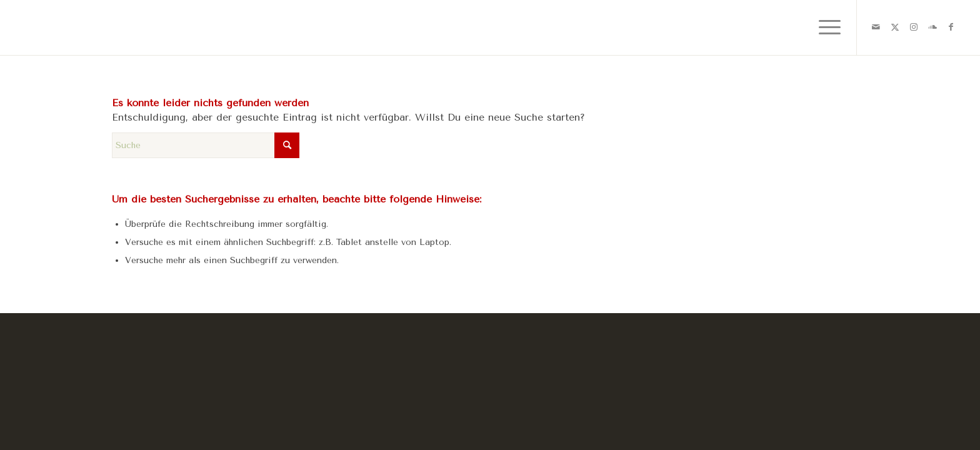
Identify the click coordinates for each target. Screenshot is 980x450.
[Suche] (206, 145)
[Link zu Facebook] (951, 27)
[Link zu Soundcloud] (932, 27)
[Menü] (826, 27)
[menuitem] (826, 27)
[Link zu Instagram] (914, 27)
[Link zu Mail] (876, 27)
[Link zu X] (895, 27)
